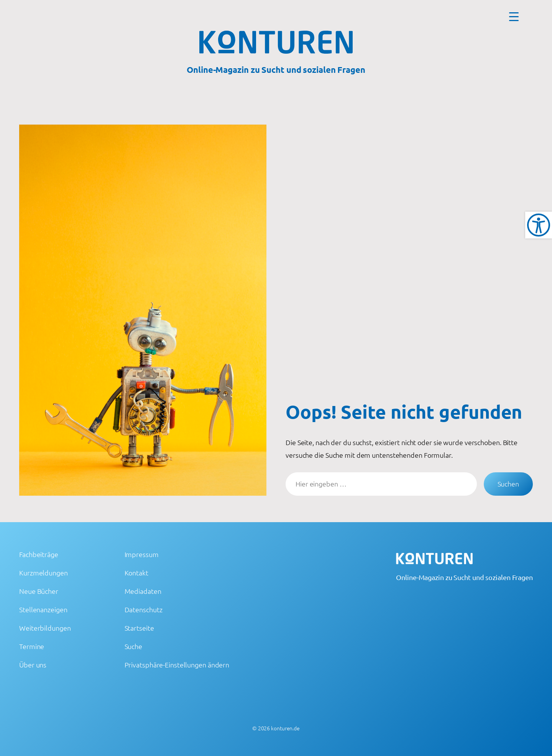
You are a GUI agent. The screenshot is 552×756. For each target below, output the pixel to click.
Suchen (508, 484)
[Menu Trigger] (514, 16)
